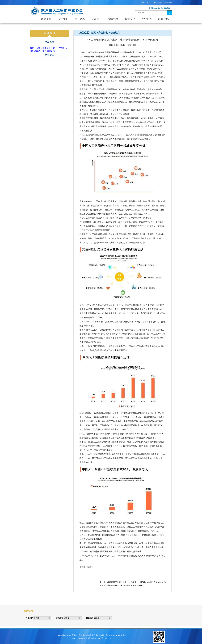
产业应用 (49, 55)
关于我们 (63, 19)
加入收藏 (169, 3)
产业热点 (147, 19)
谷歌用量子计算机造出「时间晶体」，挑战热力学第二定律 (132, 582)
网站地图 (157, 3)
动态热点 (49, 42)
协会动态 (80, 19)
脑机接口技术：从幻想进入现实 (121, 585)
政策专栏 (130, 19)
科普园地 (163, 19)
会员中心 (96, 19)
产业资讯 (103, 33)
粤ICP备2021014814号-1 (116, 635)
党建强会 (113, 19)
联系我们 (146, 3)
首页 (93, 33)
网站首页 (46, 19)
